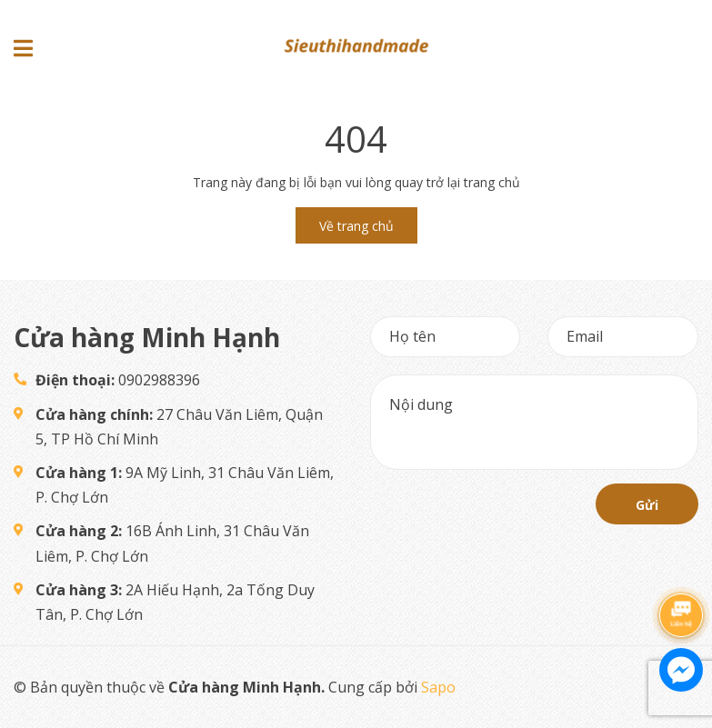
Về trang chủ (356, 226)
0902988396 (118, 380)
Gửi (647, 505)
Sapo (438, 687)
